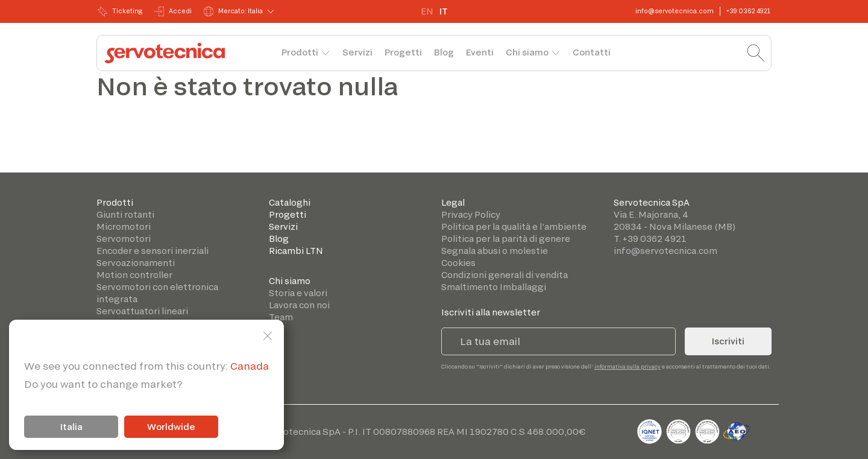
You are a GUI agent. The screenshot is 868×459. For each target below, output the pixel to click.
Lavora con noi (299, 305)
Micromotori (124, 226)
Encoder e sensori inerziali (153, 251)
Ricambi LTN (296, 251)
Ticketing (120, 11)
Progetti (403, 52)
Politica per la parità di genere (506, 239)
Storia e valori (298, 293)
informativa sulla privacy (627, 366)
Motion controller (134, 275)
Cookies (458, 263)
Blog (444, 52)
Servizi (357, 52)
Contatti (592, 52)
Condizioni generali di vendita (505, 275)
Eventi (480, 52)
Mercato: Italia (233, 11)
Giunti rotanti (125, 214)
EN (427, 11)
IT (444, 11)
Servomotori (124, 239)
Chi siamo (527, 52)
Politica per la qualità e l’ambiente (514, 226)
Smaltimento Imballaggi (494, 287)
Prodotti (300, 52)
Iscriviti (728, 341)
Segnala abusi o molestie (495, 251)
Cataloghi (290, 202)
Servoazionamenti (136, 263)
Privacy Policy (471, 214)
